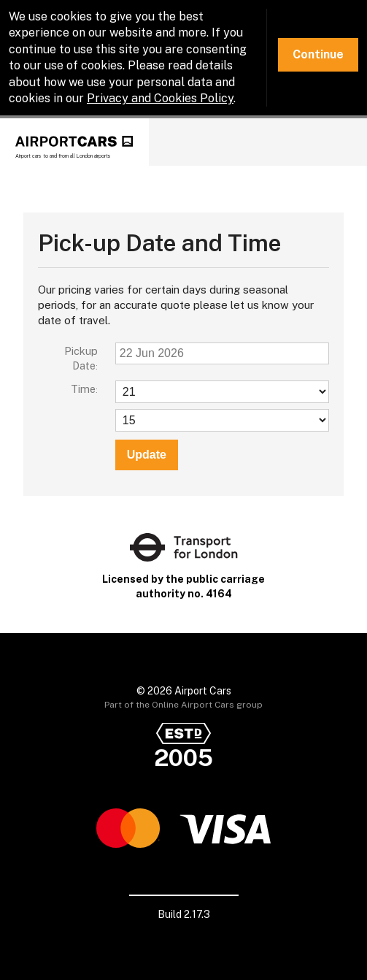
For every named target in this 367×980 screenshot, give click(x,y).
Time (83, 389)
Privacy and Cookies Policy (160, 98)
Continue (318, 54)
